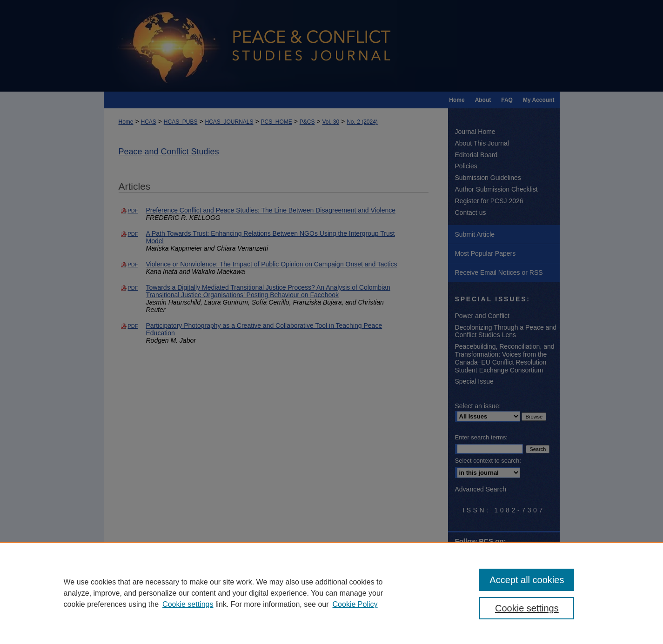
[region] (331, 593)
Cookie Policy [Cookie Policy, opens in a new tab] (355, 604)
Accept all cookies (527, 580)
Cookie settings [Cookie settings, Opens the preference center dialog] (527, 608)
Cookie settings (188, 604)
